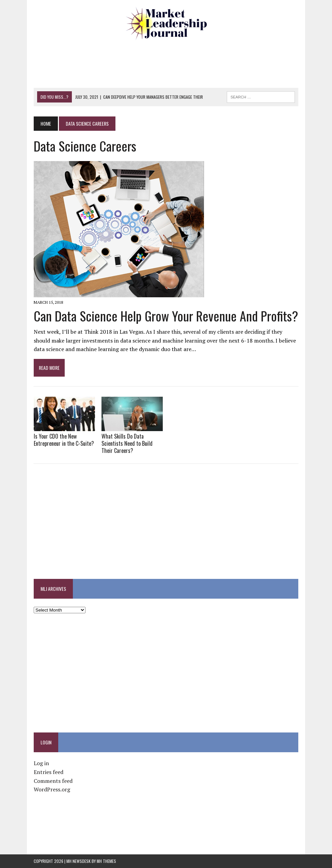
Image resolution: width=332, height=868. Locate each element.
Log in (41, 763)
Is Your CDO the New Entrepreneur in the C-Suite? (64, 440)
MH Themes (106, 861)
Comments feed (53, 781)
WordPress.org (52, 789)
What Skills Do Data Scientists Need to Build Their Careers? (127, 443)
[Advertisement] (166, 63)
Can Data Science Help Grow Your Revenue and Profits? (166, 316)
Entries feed (49, 772)
